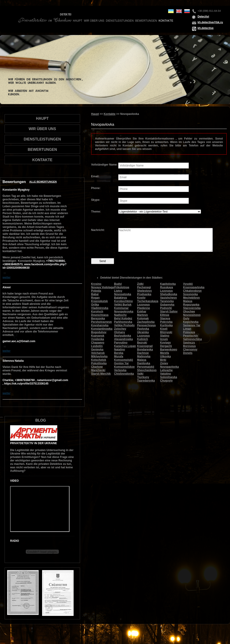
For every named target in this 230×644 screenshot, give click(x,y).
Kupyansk (98, 336)
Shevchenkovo (147, 370)
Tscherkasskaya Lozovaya (148, 303)
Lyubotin (97, 346)
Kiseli (164, 329)
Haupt (78, 21)
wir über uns (94, 21)
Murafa (119, 356)
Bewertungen (146, 21)
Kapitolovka (168, 284)
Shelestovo (144, 291)
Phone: (96, 188)
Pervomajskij (146, 367)
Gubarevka (167, 305)
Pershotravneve (101, 322)
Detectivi (203, 17)
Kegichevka (191, 322)
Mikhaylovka (99, 356)
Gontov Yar (121, 363)
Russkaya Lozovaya (167, 289)
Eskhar (142, 312)
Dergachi (166, 346)
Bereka (119, 353)
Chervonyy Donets (190, 351)
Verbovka (120, 370)
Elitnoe (165, 315)
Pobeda (96, 291)
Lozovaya (143, 336)
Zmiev (164, 363)
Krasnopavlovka (194, 287)
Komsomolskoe (124, 367)
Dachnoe (143, 353)
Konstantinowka (102, 329)
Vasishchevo (168, 298)
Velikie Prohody (124, 325)
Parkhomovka (123, 322)
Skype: (96, 200)
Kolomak (143, 318)
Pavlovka (143, 329)
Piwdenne (144, 308)
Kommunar (121, 308)
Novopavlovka (169, 367)
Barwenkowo (169, 350)
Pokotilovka (99, 363)
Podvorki (166, 308)
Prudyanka (144, 294)
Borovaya (189, 346)
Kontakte (166, 21)
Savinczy (189, 343)
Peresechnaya (146, 325)
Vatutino (165, 374)
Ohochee (189, 312)
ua (171, 11)
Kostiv (141, 298)
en (179, 11)
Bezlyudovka (122, 336)
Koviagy (165, 343)
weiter (7, 277)
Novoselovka (123, 294)
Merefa (165, 353)
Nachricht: (98, 230)
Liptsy (118, 291)
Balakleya (120, 298)
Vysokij (188, 284)
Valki (140, 374)
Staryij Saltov (169, 312)
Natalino (119, 350)
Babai (95, 294)
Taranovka (167, 301)
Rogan (95, 298)
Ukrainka (143, 332)
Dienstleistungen (120, 21)
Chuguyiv (166, 381)
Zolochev (120, 329)
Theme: (96, 212)
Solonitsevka (169, 377)
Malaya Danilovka (144, 362)
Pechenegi (144, 287)
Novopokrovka (124, 312)
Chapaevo (98, 343)
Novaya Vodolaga (102, 287)
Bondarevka (145, 350)
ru (187, 11)
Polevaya (189, 332)
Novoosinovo (192, 315)
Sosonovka (190, 294)
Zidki (140, 284)
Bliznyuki (166, 332)
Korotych (97, 312)
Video (14, 481)
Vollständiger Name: (104, 165)
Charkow (97, 367)
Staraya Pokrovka (166, 320)
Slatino (165, 336)
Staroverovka (192, 308)
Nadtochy (120, 315)
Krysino (96, 284)
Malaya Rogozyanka (191, 303)
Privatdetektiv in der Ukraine (34, 443)
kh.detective (206, 28)
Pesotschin (190, 336)
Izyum (164, 339)
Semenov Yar (192, 325)
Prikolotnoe (122, 287)
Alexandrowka (123, 339)
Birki (163, 360)
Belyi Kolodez (123, 318)
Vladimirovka (100, 308)
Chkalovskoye (192, 291)
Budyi (118, 284)
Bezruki (142, 343)
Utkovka (165, 356)
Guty (186, 318)
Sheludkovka (169, 294)
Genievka (97, 350)
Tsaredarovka (146, 381)
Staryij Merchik (101, 374)
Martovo (142, 315)
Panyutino (121, 343)
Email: (95, 176)
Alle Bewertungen (43, 182)
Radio (15, 541)
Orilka (95, 305)
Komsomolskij (124, 360)
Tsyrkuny (143, 377)
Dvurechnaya (100, 315)
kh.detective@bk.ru (210, 22)
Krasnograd (145, 346)
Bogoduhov (99, 332)
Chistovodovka (124, 374)
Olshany (119, 332)
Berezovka (98, 318)
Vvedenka (98, 339)
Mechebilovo (191, 298)
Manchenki (98, 370)
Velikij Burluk (123, 305)
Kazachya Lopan (125, 346)
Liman (187, 329)
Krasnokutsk (99, 301)
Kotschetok (99, 360)
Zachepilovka (146, 322)
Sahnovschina (192, 339)
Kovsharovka (100, 325)
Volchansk (98, 353)
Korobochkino (123, 301)
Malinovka (144, 356)
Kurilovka (166, 325)
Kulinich (142, 339)
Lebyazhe (166, 370)
